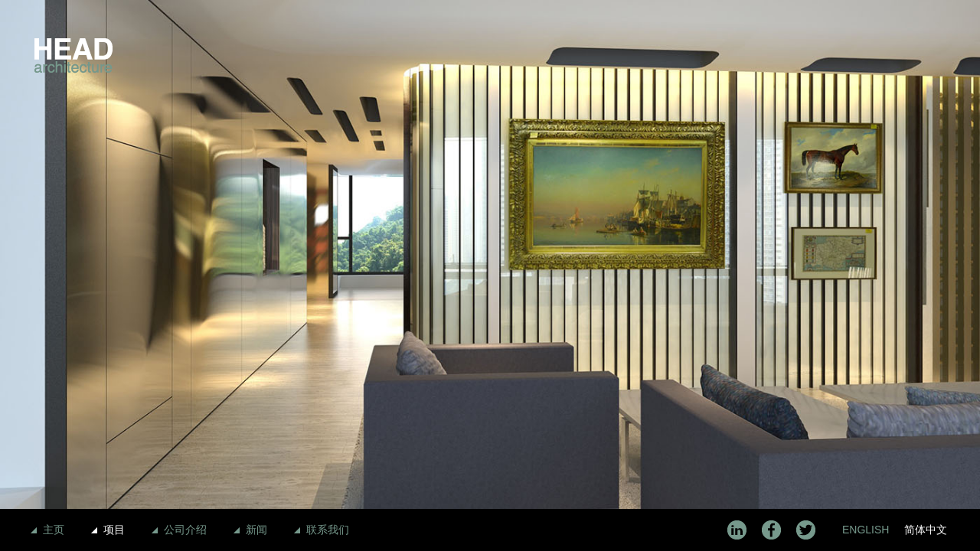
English (866, 530)
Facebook (771, 530)
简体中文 (926, 530)
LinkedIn (737, 530)
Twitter (806, 530)
